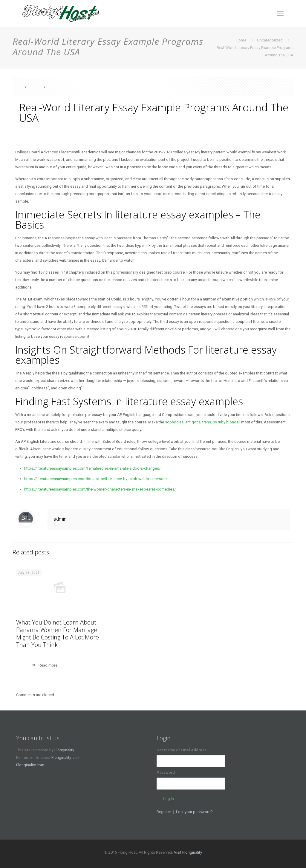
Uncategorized (270, 40)
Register (164, 812)
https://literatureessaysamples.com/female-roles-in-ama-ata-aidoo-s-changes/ (92, 468)
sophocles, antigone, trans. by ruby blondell (203, 422)
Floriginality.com (30, 765)
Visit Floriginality (188, 852)
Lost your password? (194, 812)
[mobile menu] (280, 13)
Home (241, 40)
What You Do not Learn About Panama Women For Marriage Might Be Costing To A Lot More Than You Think (58, 633)
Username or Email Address (182, 750)
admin (60, 519)
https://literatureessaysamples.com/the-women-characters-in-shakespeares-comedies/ (100, 489)
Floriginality (64, 750)
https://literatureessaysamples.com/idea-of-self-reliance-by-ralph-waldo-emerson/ (96, 479)
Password (166, 772)
